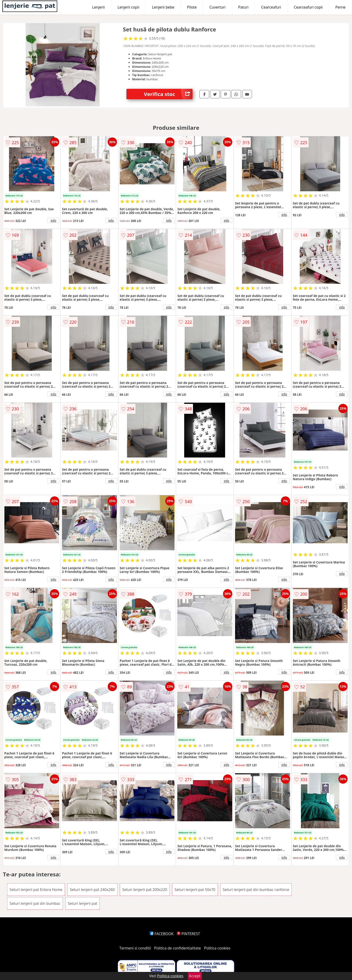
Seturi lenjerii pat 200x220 (145, 890)
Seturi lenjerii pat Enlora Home (36, 890)
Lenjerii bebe (163, 7)
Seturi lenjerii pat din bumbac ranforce (256, 890)
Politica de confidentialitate (178, 948)
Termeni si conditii (135, 948)
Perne (340, 7)
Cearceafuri (271, 7)
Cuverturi (217, 7)
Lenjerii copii (128, 7)
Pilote (192, 7)
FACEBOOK (162, 934)
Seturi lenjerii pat (83, 903)
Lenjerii (99, 7)
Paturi (243, 7)
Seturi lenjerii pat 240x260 (92, 890)
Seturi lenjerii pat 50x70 (195, 890)
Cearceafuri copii (308, 7)
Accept (195, 976)
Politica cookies (217, 948)
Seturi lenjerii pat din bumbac (35, 903)
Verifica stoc (168, 94)
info (53, 220)
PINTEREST (188, 934)
